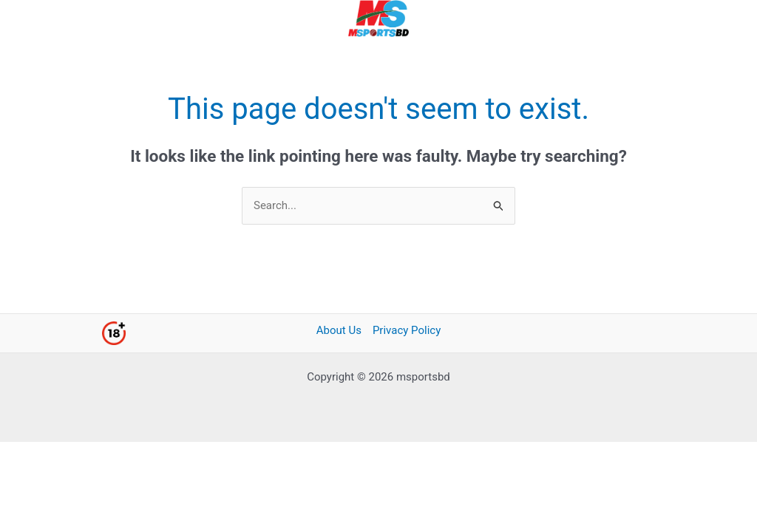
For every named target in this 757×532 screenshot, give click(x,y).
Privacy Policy (407, 330)
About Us (339, 330)
